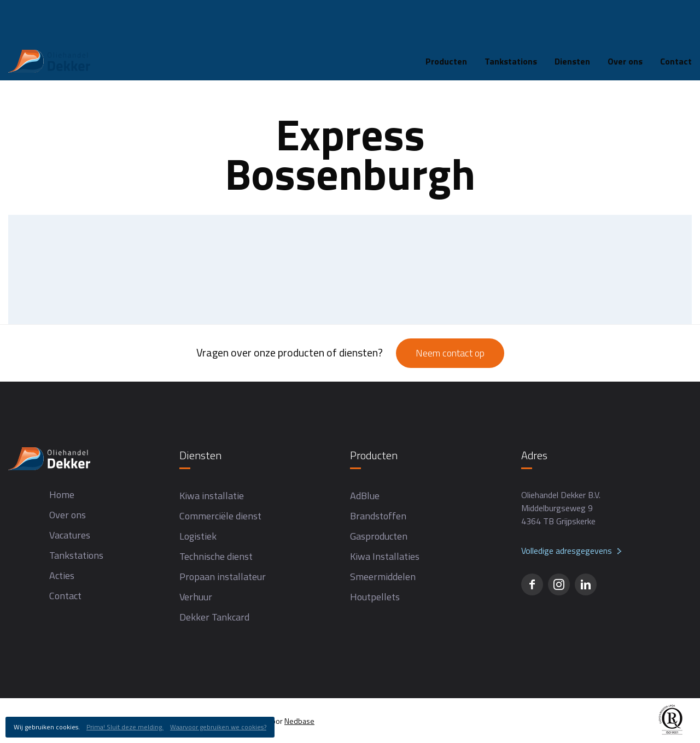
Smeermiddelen (383, 577)
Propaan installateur (223, 577)
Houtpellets (375, 597)
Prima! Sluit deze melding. (125, 727)
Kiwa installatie (212, 496)
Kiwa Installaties (385, 556)
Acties (62, 575)
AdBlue (365, 496)
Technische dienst (216, 556)
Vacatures (70, 535)
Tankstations (511, 19)
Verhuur (196, 597)
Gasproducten (379, 536)
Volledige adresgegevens (567, 551)
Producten (446, 19)
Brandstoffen (378, 516)
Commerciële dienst (220, 516)
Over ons (625, 19)
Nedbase (299, 721)
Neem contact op (450, 353)
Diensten (572, 19)
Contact (65, 596)
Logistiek (198, 536)
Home (19, 53)
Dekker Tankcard (214, 617)
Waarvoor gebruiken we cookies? (218, 727)
